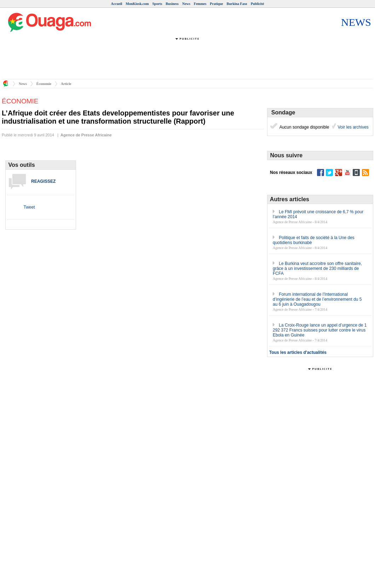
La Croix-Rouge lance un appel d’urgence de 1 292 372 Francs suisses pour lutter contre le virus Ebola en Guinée (320, 330)
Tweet (29, 207)
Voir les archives (353, 127)
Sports (157, 4)
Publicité (258, 4)
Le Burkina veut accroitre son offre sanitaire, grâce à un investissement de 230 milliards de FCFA (317, 268)
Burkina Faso (237, 4)
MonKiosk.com (137, 4)
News (186, 4)
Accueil (117, 4)
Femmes (200, 4)
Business (172, 4)
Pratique (216, 4)
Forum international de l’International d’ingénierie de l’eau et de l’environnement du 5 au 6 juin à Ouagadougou (317, 299)
